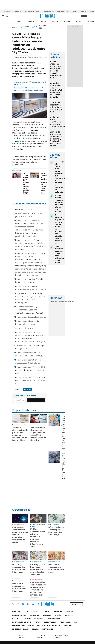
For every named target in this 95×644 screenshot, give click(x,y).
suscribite (84, 16)
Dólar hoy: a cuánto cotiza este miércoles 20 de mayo (19, 568)
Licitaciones (48, 629)
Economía (31, 21)
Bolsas (58, 302)
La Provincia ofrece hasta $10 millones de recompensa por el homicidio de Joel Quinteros (27, 184)
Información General (25, 27)
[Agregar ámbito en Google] (22, 57)
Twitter (13, 604)
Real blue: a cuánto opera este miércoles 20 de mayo (19, 587)
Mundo (27, 619)
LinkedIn (28, 604)
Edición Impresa (53, 619)
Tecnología (65, 622)
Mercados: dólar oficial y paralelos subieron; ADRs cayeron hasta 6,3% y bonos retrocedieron (38, 589)
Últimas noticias (31, 612)
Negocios (67, 21)
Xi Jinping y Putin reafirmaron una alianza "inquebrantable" (58, 122)
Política (55, 21)
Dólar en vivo (17, 11)
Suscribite (36, 400)
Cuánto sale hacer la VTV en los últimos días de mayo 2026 (56, 107)
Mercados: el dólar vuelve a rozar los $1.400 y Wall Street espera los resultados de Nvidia (56, 90)
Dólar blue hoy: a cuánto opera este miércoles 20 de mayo (59, 255)
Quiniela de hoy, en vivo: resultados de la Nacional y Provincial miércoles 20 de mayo (56, 139)
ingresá (91, 16)
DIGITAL (23, 636)
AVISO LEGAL (69, 626)
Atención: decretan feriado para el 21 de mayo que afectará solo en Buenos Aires (20, 434)
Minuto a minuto (19, 524)
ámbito (15, 27)
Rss (76, 622)
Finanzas (43, 21)
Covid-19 (35, 27)
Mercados (34, 615)
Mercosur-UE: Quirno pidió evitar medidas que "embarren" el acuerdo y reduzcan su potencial (60, 177)
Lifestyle (69, 615)
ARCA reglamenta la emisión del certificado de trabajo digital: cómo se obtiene (45, 184)
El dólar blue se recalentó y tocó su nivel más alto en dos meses (59, 204)
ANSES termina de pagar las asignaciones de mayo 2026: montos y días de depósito (38, 434)
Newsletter (76, 604)
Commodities (64, 302)
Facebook (18, 604)
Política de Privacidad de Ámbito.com (44, 626)
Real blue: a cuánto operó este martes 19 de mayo (56, 568)
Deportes (39, 619)
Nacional (16, 619)
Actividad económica (63, 11)
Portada (16, 612)
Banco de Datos (19, 615)
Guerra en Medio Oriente (32, 11)
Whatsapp (38, 604)
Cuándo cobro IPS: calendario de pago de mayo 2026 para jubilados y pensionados (29, 89)
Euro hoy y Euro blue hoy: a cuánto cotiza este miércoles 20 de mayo (38, 570)
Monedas (52, 302)
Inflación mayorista (48, 11)
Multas (35, 629)
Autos (38, 622)
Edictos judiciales (20, 629)
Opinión (79, 21)
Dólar (75, 11)
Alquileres (83, 11)
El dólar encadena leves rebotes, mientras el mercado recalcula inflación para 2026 (56, 70)
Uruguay (91, 21)
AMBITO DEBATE (63, 636)
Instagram (23, 604)
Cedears (71, 302)
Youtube (33, 604)
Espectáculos (50, 622)
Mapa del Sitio (18, 626)
